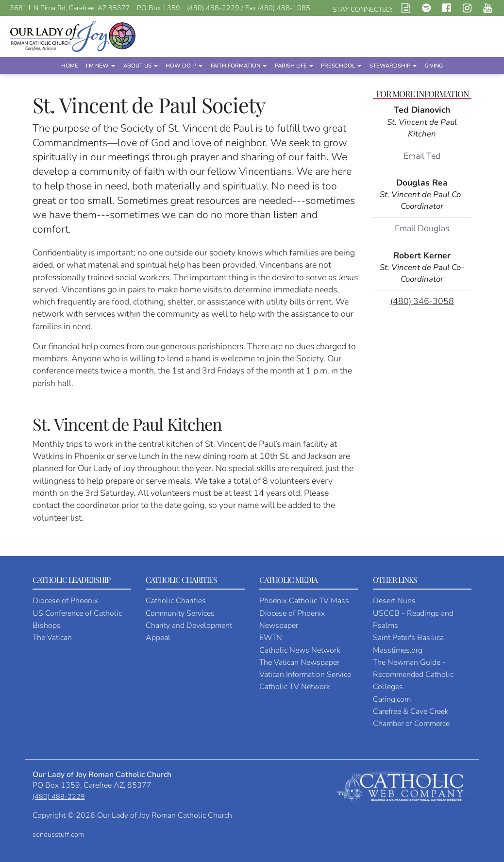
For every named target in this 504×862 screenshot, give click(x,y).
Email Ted (422, 156)
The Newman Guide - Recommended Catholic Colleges (413, 675)
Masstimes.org (398, 650)
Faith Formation (239, 66)
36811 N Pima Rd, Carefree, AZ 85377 (70, 8)
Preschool (341, 66)
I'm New (101, 66)
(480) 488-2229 (213, 8)
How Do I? (184, 66)
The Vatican (52, 638)
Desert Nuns (394, 601)
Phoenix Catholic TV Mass (304, 601)
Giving (434, 66)
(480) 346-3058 (422, 301)
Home (70, 66)
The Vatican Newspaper (299, 662)
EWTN (271, 638)
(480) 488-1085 (284, 8)
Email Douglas (422, 228)
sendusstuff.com (58, 835)
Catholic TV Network (295, 687)
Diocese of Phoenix (65, 601)
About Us (141, 66)
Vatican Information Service (305, 675)
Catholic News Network (300, 650)
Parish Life (294, 66)
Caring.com (392, 699)
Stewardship (393, 66)
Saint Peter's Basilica (408, 638)
